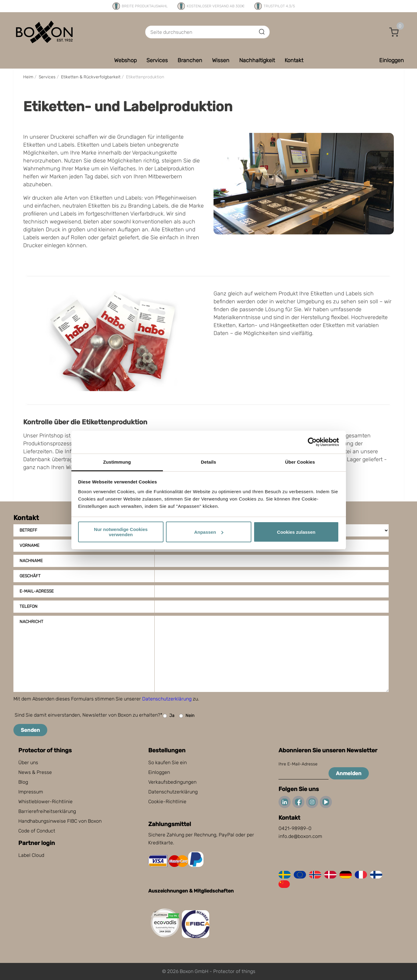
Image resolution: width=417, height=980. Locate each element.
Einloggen (159, 772)
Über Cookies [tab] (300, 462)
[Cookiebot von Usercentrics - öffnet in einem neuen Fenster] (312, 442)
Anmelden (349, 773)
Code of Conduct (37, 831)
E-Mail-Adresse (37, 591)
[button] (394, 32)
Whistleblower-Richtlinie (45, 802)
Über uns (28, 763)
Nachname (31, 561)
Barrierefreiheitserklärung (47, 811)
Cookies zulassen (296, 532)
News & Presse (35, 772)
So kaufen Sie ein (167, 763)
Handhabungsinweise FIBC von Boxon (60, 821)
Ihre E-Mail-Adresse (298, 764)
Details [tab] (209, 462)
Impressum (31, 792)
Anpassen (209, 532)
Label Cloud (31, 855)
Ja (169, 716)
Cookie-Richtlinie (167, 802)
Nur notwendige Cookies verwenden (121, 532)
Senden (30, 730)
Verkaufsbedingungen (172, 782)
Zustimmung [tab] (117, 462)
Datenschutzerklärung (167, 699)
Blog (23, 782)
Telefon (29, 606)
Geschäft (30, 576)
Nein (187, 716)
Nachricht (31, 622)
